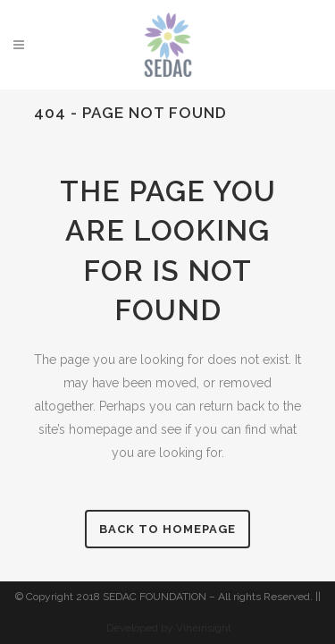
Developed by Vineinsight (169, 628)
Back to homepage (167, 529)
